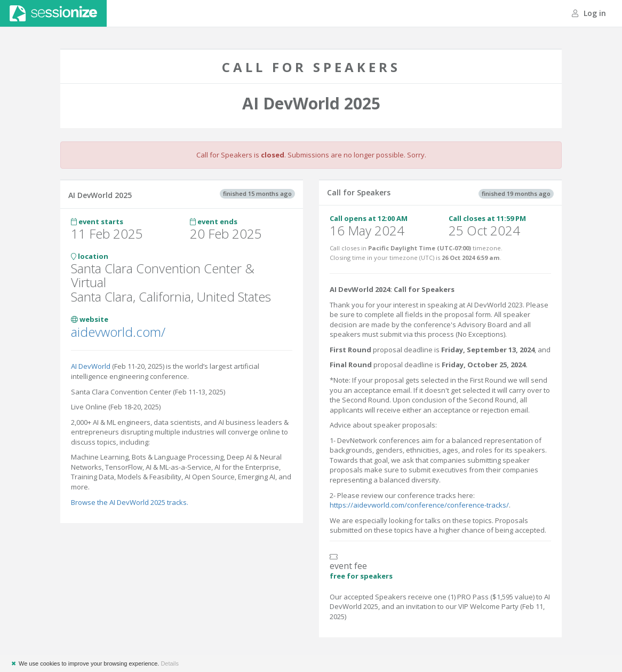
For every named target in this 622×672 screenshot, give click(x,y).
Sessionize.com (53, 13)
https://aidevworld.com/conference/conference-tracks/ (419, 505)
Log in (589, 13)
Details (170, 663)
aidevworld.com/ (118, 332)
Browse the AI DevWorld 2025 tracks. (130, 502)
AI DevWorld (91, 366)
